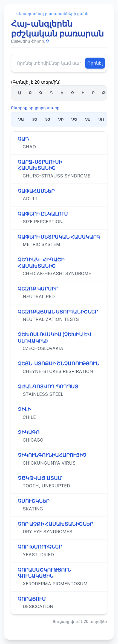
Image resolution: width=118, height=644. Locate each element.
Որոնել (95, 63)
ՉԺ (48, 119)
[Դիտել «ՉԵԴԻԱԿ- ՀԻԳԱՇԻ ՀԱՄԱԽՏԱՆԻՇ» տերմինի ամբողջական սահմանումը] (59, 267)
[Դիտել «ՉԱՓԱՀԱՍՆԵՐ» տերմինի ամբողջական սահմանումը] (59, 195)
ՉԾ (74, 119)
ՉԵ (34, 119)
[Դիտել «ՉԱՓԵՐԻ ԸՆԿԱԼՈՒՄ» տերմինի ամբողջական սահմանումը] (59, 218)
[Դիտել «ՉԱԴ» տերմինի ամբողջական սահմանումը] (59, 143)
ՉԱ (21, 119)
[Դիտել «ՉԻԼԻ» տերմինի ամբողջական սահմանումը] (59, 413)
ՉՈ (101, 119)
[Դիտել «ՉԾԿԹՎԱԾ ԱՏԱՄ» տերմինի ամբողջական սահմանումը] (59, 482)
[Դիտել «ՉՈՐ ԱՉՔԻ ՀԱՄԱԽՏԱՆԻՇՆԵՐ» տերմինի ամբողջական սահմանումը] (59, 528)
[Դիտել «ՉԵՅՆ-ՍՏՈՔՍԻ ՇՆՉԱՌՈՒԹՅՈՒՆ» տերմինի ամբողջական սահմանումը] (59, 368)
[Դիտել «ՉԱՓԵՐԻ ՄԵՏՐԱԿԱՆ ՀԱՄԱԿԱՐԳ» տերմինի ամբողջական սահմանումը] (59, 241)
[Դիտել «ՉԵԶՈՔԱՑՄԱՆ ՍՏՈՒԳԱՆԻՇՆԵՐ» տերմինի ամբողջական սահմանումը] (59, 316)
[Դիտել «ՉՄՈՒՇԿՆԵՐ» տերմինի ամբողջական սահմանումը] (59, 505)
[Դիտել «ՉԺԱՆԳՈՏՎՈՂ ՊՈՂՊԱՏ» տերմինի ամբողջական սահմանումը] (59, 391)
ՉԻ (61, 119)
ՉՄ (88, 119)
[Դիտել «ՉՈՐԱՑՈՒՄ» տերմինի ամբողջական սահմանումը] (59, 603)
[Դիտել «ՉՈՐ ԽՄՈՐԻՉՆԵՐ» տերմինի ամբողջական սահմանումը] (59, 551)
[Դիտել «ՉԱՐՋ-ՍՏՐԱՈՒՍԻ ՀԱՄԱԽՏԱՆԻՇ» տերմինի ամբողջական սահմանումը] (59, 169)
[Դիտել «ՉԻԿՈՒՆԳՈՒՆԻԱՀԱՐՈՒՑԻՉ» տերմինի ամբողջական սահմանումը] (59, 459)
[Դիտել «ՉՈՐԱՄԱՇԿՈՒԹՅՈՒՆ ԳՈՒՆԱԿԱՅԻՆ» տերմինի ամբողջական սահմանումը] (59, 577)
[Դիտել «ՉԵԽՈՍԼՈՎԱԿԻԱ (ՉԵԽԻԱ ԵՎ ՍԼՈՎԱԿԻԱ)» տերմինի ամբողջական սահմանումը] (59, 341)
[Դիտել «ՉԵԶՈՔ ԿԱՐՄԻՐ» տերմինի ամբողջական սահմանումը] (59, 293)
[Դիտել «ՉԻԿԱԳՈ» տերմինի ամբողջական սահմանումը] (59, 436)
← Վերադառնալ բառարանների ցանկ (50, 14)
